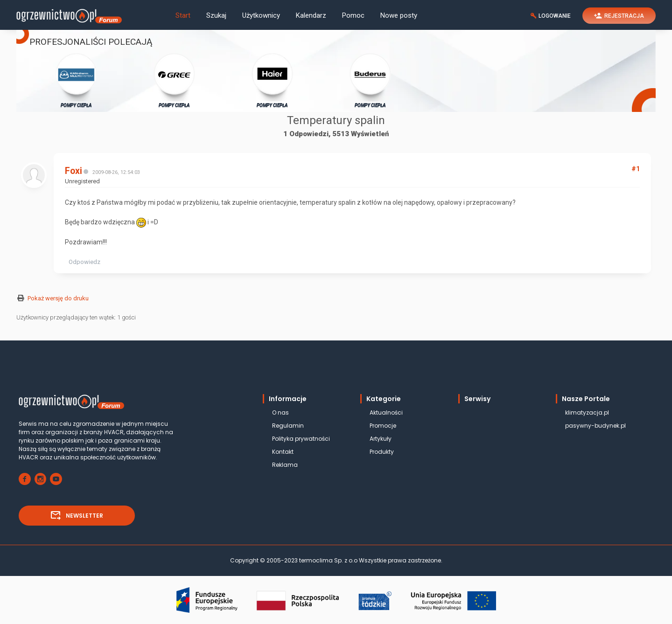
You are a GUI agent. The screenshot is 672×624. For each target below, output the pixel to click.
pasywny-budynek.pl (595, 426)
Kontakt (283, 452)
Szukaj (216, 15)
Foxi (73, 171)
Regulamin (288, 426)
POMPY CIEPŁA (76, 80)
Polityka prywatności (301, 439)
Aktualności (386, 413)
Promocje (383, 426)
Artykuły (381, 439)
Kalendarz (311, 15)
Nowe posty (399, 15)
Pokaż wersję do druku (58, 298)
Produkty (382, 452)
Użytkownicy (261, 15)
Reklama (285, 465)
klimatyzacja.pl (587, 413)
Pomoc (353, 15)
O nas (280, 413)
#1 (636, 169)
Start (183, 15)
